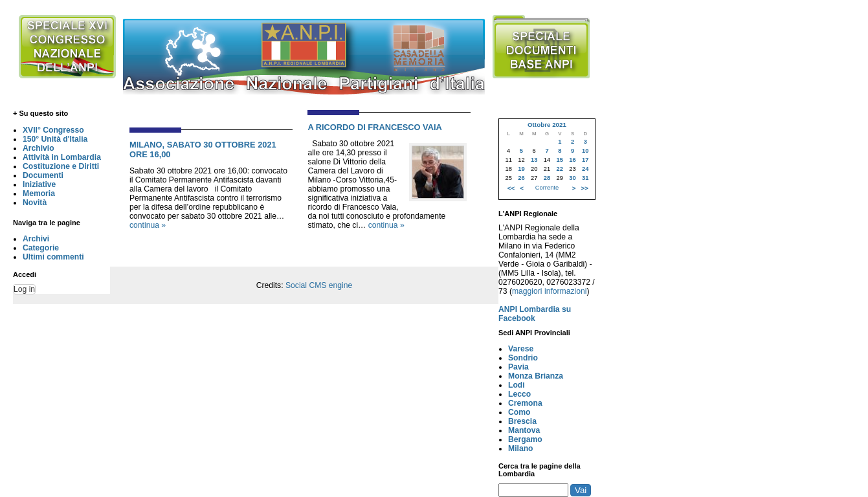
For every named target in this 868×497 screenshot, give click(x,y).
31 (585, 178)
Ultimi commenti (53, 257)
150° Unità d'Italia (55, 139)
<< (511, 188)
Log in (24, 289)
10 (585, 151)
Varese (521, 349)
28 (547, 178)
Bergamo (525, 439)
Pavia (518, 367)
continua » (148, 225)
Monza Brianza (536, 376)
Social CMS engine (319, 285)
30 (572, 178)
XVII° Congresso (53, 130)
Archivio (39, 148)
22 (560, 169)
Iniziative (39, 184)
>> (585, 188)
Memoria (39, 193)
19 (521, 169)
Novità (35, 203)
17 (585, 160)
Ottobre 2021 (547, 125)
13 (534, 160)
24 (585, 169)
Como (519, 412)
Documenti (43, 175)
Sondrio (523, 358)
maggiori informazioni (550, 291)
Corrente (547, 188)
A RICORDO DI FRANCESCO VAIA (374, 127)
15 (560, 160)
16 (572, 160)
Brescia (522, 421)
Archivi (36, 239)
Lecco (519, 394)
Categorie (41, 248)
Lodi (517, 385)
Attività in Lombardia (62, 157)
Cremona (525, 403)
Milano (521, 448)
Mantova (524, 430)
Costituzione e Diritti (61, 166)
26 (521, 178)
